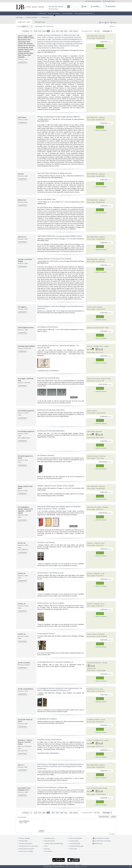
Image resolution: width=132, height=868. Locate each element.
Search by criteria (53, 9)
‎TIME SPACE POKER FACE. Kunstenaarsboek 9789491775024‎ (59, 236)
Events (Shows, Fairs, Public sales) (27, 846)
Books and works (54, 13)
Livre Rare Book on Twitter (101, 838)
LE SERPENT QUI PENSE (93, 720)
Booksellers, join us (49, 838)
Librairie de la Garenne (93, 379)
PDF (101, 23)
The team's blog (73, 841)
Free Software (48, 851)
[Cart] (84, 6)
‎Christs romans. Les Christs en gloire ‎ (51, 603)
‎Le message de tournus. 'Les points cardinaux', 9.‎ (55, 662)
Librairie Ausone (92, 307)
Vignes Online (91, 431)
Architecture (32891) (24, 22)
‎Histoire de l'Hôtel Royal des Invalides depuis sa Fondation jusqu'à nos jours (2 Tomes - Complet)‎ (59, 508)
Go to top (113, 834)
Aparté (89, 411)
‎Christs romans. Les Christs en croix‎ (50, 573)
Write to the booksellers (93, 1)
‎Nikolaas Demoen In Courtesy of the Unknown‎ (54, 259)
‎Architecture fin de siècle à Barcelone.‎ (51, 410)
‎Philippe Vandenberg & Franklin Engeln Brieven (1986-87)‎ (58, 117)
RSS (107, 23)
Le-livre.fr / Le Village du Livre (95, 346)
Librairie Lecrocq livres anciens (96, 328)
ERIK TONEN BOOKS (92, 36)
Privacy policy (72, 849)
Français (57, 865)
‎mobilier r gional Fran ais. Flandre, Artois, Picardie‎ (56, 486)
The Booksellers (67, 13)
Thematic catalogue (32, 17)
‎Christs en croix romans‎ (46, 542)
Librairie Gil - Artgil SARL (94, 543)
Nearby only (49, 26)
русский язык (72, 865)
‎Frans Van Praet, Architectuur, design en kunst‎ (54, 173)
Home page (42, 13)
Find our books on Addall (25, 851)
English (51, 865)
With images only (40, 26)
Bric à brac (47, 849)
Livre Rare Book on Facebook (102, 841)
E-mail (113, 23)
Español (79, 865)
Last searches (22, 817)
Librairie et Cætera (92, 634)
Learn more (84, 867)
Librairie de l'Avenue (93, 456)
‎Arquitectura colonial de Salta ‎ (49, 378)
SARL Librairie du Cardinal (94, 507)
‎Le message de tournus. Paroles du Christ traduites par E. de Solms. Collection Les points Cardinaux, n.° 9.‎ (60, 689)
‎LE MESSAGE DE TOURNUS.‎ (47, 719)
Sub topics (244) (40, 22)
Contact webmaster (74, 843)
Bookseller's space (109, 1)
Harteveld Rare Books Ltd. (94, 663)
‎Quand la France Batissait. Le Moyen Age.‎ (52, 787)
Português (64, 865)
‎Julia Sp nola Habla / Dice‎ (46, 199)
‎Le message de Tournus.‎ (46, 633)
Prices (46, 846)
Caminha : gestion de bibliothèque (54, 843)
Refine (113, 26)
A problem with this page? (76, 846)
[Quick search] (58, 7)
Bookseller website (49, 841)
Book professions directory (84, 13)
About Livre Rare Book (76, 838)
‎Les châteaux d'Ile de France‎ (48, 327)
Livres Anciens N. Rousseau (95, 788)
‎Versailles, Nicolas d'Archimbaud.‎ (49, 740)
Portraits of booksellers (26, 843)
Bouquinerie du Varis (93, 689)
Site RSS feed (97, 843)
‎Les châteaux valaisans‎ (46, 455)
